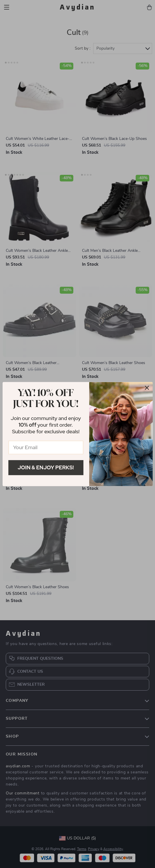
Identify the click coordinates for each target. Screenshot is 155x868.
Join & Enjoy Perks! (46, 467)
